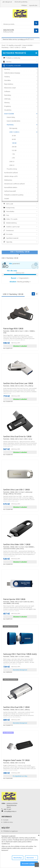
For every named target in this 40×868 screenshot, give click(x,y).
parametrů (15, 264)
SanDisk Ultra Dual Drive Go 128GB (18, 437)
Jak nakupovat (7, 2)
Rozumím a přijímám (29, 864)
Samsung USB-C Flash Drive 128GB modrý (20, 655)
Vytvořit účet (33, 5)
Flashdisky (5, 47)
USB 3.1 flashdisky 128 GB (20, 252)
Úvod (3, 45)
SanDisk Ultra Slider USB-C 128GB (20, 545)
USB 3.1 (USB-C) (15, 47)
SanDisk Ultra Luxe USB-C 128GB (20, 491)
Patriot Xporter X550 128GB (20, 600)
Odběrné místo (8, 822)
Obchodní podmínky (21, 2)
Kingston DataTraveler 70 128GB (16, 761)
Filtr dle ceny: (12, 271)
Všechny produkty (20, 282)
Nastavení (31, 858)
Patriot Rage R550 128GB (20, 330)
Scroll (37, 865)
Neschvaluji (18, 858)
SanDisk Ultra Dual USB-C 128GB (16, 708)
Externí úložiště (27, 45)
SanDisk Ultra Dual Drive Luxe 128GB (18, 384)
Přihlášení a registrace (10, 831)
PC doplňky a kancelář (14, 45)
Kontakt (6, 820)
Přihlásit (24, 5)
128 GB (24, 47)
